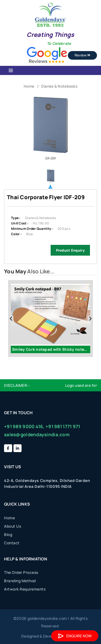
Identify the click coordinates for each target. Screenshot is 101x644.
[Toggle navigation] (11, 70)
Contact (12, 543)
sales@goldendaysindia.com (37, 434)
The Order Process (21, 572)
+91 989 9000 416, (24, 426)
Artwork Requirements (25, 589)
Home (29, 86)
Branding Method (20, 581)
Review (82, 55)
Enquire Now (75, 636)
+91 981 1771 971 (63, 426)
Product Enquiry (70, 250)
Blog (8, 534)
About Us (13, 526)
